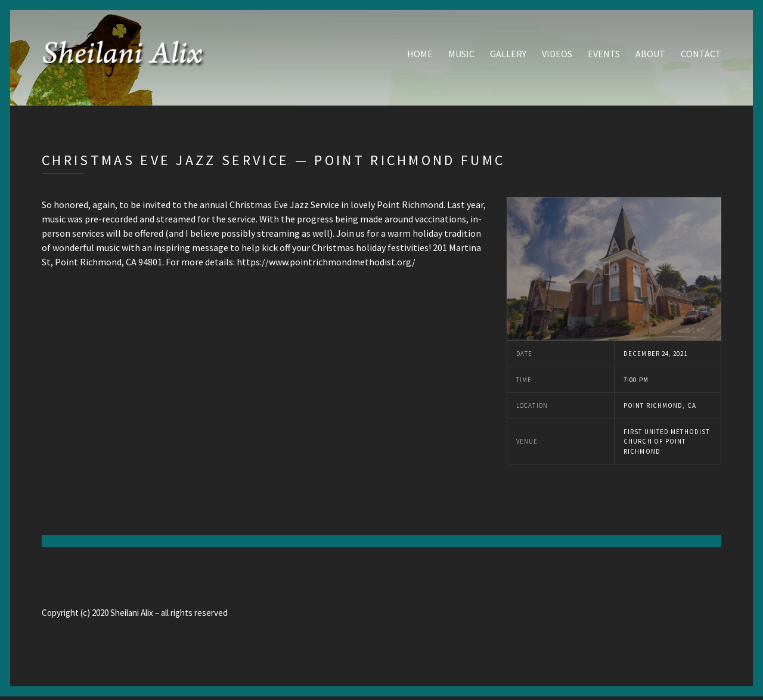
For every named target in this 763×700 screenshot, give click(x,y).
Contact (701, 55)
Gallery (508, 55)
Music (461, 55)
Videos (557, 55)
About (650, 55)
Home (420, 55)
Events (604, 55)
